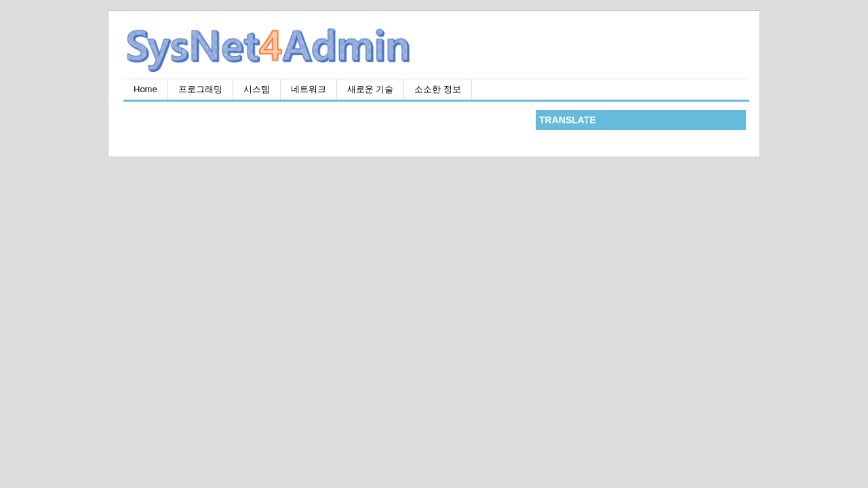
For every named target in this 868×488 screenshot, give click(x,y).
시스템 (257, 89)
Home (145, 89)
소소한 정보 (438, 89)
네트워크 (309, 89)
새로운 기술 (371, 89)
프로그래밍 (200, 89)
